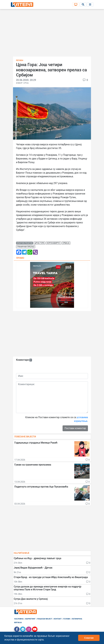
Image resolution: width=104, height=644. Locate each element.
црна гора (39, 243)
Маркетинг (30, 619)
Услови (67, 619)
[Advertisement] (52, 34)
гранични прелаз (26, 247)
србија (66, 243)
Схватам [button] (89, 638)
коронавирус (53, 243)
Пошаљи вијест (45, 619)
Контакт (58, 619)
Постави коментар (75, 428)
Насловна (19, 619)
